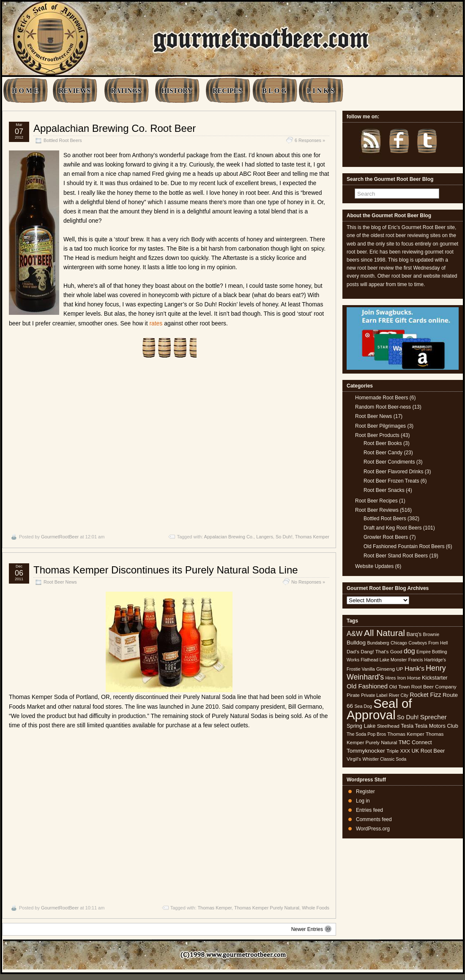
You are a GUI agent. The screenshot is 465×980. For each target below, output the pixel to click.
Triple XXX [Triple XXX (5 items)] (398, 751)
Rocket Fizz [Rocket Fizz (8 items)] (425, 695)
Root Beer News (60, 582)
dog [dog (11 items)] (409, 651)
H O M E (25, 91)
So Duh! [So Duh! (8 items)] (408, 717)
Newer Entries (311, 929)
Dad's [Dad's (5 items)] (353, 652)
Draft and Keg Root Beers (393, 528)
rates (156, 323)
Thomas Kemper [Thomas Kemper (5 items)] (406, 734)
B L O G (274, 91)
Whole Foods (316, 908)
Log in (363, 801)
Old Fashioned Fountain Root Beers (404, 546)
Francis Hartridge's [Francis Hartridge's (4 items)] (427, 660)
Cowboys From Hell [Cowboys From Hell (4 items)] (428, 643)
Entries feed (369, 810)
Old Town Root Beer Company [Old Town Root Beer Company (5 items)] (423, 687)
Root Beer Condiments (389, 462)
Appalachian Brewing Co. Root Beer (115, 128)
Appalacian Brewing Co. (229, 537)
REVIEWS (75, 91)
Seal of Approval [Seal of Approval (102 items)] (379, 709)
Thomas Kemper (312, 537)
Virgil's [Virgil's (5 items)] (354, 759)
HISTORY (177, 91)
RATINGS (126, 91)
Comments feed (374, 819)
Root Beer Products (377, 435)
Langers (265, 537)
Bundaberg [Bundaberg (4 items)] (378, 643)
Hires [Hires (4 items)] (390, 678)
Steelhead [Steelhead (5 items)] (388, 726)
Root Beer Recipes (376, 501)
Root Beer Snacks (384, 490)
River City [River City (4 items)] (399, 695)
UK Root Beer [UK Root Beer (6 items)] (428, 751)
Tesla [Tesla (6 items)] (407, 726)
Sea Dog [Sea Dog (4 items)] (363, 706)
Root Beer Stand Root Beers (396, 556)
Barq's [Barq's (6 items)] (414, 634)
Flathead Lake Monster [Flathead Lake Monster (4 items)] (384, 660)
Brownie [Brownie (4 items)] (431, 634)
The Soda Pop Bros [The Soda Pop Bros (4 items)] (366, 734)
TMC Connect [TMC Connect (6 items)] (415, 742)
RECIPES (227, 91)
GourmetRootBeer (60, 537)
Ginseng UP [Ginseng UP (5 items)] (390, 669)
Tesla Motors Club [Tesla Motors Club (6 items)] (436, 726)
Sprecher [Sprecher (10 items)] (434, 717)
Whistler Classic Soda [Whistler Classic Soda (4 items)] (385, 759)
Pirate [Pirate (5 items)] (353, 695)
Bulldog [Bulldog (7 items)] (356, 643)
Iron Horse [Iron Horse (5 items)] (409, 678)
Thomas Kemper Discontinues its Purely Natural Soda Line (166, 570)
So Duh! (284, 537)
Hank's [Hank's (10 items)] (414, 668)
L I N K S (321, 91)
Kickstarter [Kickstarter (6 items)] (435, 678)
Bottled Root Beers (63, 140)
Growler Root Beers (386, 537)
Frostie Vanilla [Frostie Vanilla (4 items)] (361, 669)
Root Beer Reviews (377, 510)
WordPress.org (373, 829)
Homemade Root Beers (382, 398)
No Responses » (308, 582)
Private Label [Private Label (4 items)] (374, 695)
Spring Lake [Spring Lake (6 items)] (361, 726)
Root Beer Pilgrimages (380, 426)
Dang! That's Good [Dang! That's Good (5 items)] (381, 652)
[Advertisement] (169, 446)
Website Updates (374, 566)
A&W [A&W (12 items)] (355, 633)
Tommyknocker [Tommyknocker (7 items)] (366, 751)
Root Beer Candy (383, 453)
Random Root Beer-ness (383, 407)
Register (365, 792)
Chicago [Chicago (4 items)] (399, 643)
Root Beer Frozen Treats (391, 481)
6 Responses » (310, 140)
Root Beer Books (383, 443)
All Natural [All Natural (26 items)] (384, 633)
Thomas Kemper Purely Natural (267, 908)
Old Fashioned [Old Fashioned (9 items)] (367, 686)
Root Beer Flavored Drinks (393, 472)
